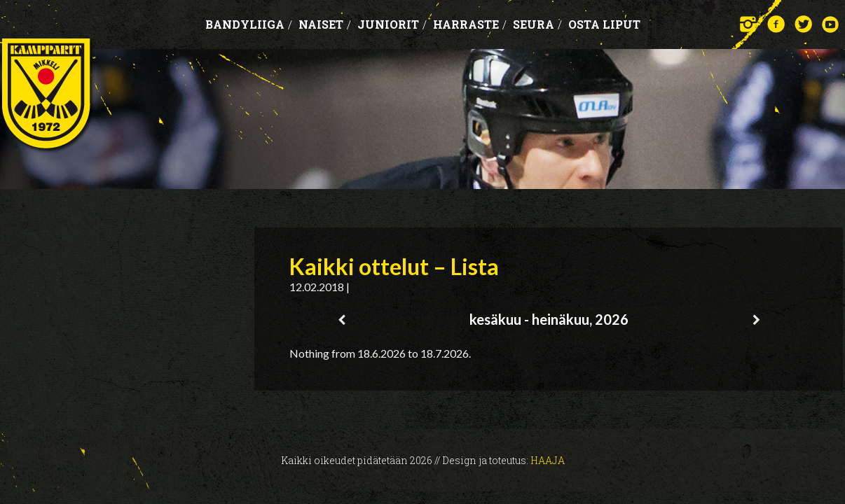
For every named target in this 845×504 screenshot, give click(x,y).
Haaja (548, 460)
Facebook (776, 24)
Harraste (470, 24)
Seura (537, 24)
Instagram (749, 24)
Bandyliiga (249, 24)
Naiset (325, 24)
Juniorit (392, 24)
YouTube (831, 24)
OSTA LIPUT (604, 24)
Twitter (803, 24)
